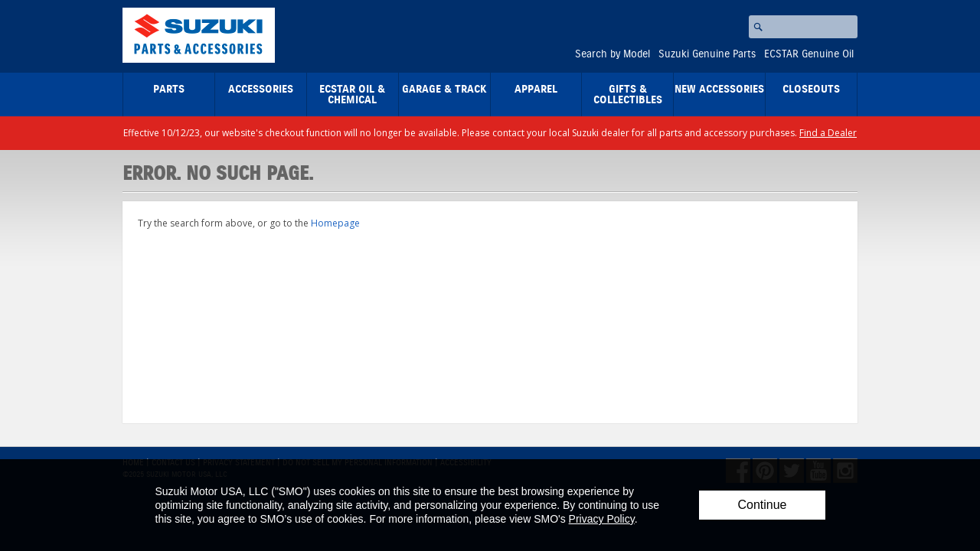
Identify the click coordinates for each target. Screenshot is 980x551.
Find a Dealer (828, 133)
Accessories (261, 90)
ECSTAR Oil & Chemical (352, 95)
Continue (762, 505)
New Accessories (719, 90)
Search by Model (612, 54)
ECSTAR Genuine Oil (809, 54)
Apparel (536, 90)
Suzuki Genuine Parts (707, 54)
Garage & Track (444, 90)
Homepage (335, 223)
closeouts (811, 90)
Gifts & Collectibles (628, 95)
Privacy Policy (602, 519)
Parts (169, 90)
